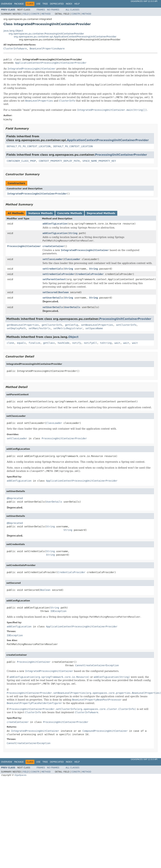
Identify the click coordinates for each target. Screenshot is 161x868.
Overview (7, 4)
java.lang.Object (13, 31)
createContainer (53, 246)
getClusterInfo (52, 325)
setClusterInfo (126, 325)
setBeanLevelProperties (97, 325)
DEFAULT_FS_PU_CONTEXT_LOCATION (29, 146)
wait (117, 343)
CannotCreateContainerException (97, 665)
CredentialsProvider (90, 274)
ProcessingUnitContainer (24, 246)
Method (46, 14)
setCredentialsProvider (58, 274)
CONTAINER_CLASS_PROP (21, 161)
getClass (49, 343)
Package (19, 4)
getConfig (72, 325)
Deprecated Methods (101, 213)
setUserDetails (53, 298)
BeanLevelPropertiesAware (47, 49)
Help (77, 4)
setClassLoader (53, 259)
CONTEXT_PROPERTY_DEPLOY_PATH (59, 161)
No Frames (53, 10)
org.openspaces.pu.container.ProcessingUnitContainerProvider (46, 34)
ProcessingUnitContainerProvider (121, 155)
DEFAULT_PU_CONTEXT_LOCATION (73, 146)
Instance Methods (40, 213)
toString (106, 343)
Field (26, 14)
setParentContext (54, 279)
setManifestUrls (39, 328)
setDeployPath (16, 328)
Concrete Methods (70, 213)
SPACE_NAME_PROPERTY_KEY (99, 161)
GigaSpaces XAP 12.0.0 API (144, 1)
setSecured (50, 292)
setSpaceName (94, 328)
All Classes (72, 10)
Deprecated (57, 4)
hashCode (63, 343)
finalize (34, 343)
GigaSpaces (20, 775)
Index (69, 4)
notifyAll (91, 343)
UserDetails (72, 307)
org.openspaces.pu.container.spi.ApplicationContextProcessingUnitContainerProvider (65, 37)
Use (38, 4)
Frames (41, 10)
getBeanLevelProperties (23, 325)
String (73, 233)
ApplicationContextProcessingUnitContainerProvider (51, 63)
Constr (35, 14)
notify (77, 343)
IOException (58, 611)
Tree (45, 4)
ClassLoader (72, 259)
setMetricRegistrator (68, 328)
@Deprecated (15, 498)
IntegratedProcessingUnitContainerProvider (37, 194)
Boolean (64, 292)
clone (10, 343)
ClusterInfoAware (15, 49)
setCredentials (53, 269)
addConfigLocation (55, 224)
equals (21, 343)
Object (74, 337)
